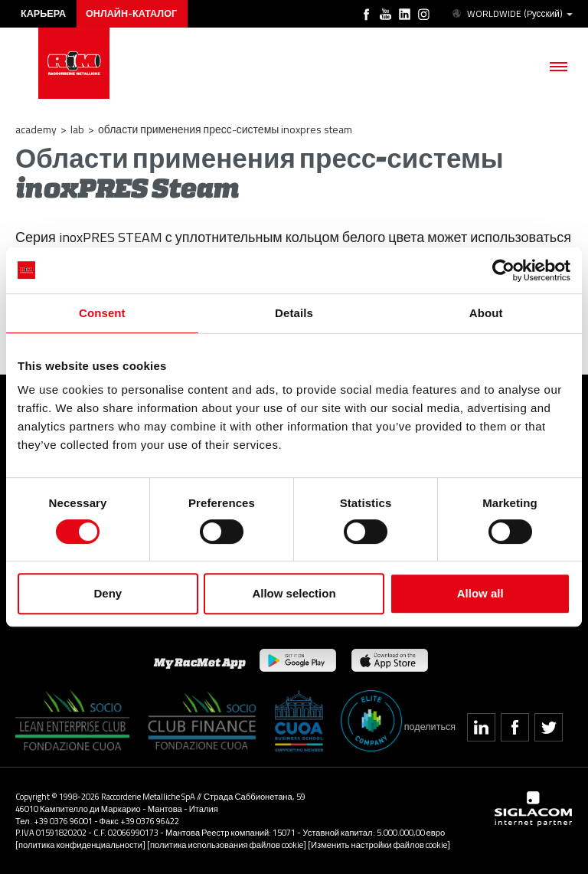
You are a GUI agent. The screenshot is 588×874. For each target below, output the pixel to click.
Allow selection (294, 593)
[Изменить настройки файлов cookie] (379, 845)
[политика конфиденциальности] (80, 845)
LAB (77, 129)
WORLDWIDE (511, 14)
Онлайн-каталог (131, 13)
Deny (108, 593)
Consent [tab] (102, 313)
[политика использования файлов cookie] (227, 845)
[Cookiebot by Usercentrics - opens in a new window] (503, 270)
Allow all (480, 593)
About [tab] (486, 313)
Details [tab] (294, 313)
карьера (43, 13)
